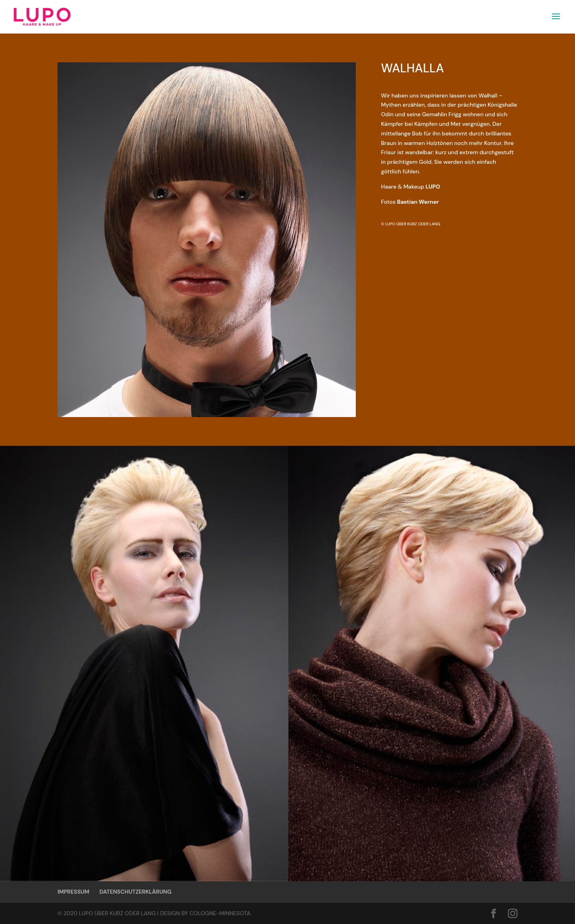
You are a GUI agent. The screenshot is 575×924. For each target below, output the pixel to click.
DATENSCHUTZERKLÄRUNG (135, 892)
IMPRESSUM (73, 892)
